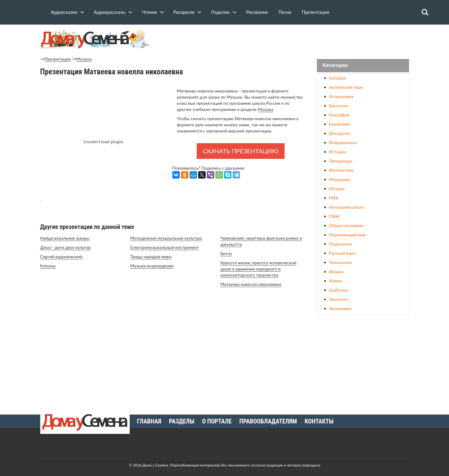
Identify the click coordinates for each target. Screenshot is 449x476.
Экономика (340, 308)
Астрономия (341, 96)
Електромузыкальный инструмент (165, 247)
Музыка (84, 59)
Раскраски (184, 12)
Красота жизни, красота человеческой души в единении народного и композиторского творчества (258, 269)
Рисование (257, 12)
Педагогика (341, 244)
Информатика (343, 142)
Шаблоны (339, 290)
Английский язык (346, 87)
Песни (285, 12)
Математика (341, 170)
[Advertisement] (363, 362)
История (338, 152)
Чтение (150, 12)
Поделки (220, 12)
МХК (334, 198)
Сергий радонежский (61, 256)
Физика (336, 271)
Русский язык (342, 253)
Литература (341, 161)
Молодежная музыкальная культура (166, 238)
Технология (340, 262)
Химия (336, 281)
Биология (339, 106)
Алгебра (337, 78)
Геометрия (339, 124)
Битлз (226, 253)
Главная (149, 421)
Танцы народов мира (151, 256)
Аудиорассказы (110, 12)
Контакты (319, 421)
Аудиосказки (64, 12)
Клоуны (48, 266)
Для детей (340, 133)
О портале (217, 421)
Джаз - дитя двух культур (66, 247)
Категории (335, 66)
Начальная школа (347, 207)
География (339, 115)
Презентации (315, 12)
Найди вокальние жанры (65, 238)
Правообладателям (268, 421)
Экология (339, 299)
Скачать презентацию (241, 151)
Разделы (182, 421)
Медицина (340, 179)
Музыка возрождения (152, 266)
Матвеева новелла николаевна (251, 284)
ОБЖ (334, 216)
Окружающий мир (348, 235)
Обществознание (346, 225)
